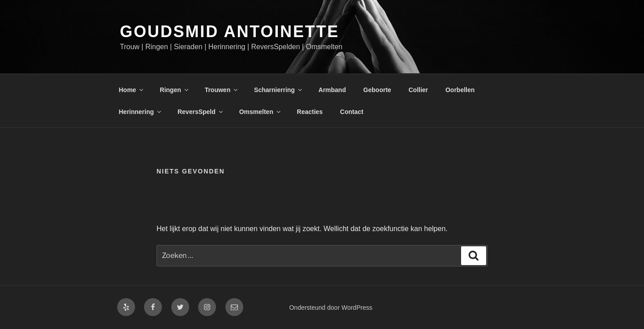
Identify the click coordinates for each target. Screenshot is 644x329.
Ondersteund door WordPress (331, 308)
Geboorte (377, 90)
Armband (332, 90)
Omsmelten (261, 112)
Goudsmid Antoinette (230, 32)
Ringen (174, 90)
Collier (418, 90)
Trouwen (222, 90)
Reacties (310, 112)
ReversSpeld (201, 112)
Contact (352, 112)
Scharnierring (279, 90)
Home (132, 90)
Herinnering (141, 112)
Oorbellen (460, 90)
